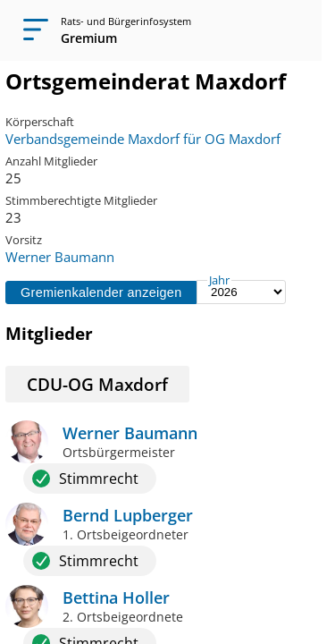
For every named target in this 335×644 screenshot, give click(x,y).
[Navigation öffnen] (30, 30)
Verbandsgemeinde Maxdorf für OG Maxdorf (143, 139)
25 (13, 178)
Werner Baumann (60, 257)
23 (13, 217)
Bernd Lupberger (128, 515)
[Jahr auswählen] (241, 292)
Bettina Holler (116, 597)
